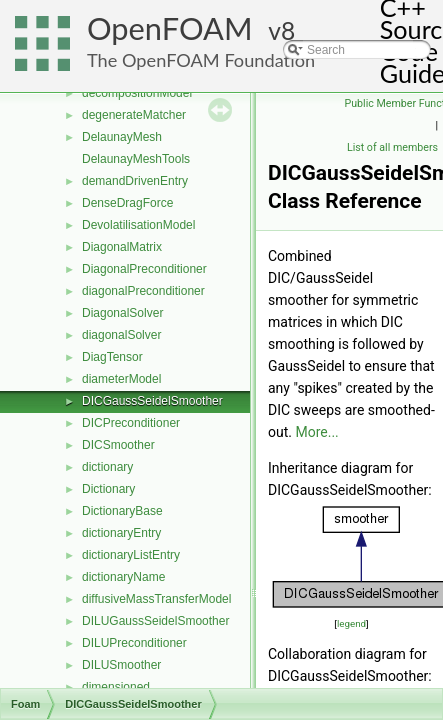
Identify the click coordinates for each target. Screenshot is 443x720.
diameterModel (121, 379)
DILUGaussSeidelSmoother (155, 621)
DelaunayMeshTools (136, 159)
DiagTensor (112, 357)
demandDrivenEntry (135, 181)
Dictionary (108, 489)
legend (351, 623)
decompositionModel (137, 93)
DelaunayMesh (122, 137)
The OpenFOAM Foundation (201, 60)
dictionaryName (123, 577)
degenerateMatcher (134, 115)
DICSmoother (118, 445)
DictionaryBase (122, 511)
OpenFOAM (170, 28)
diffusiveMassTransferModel (156, 599)
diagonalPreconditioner (143, 291)
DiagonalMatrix (122, 247)
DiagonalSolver (122, 313)
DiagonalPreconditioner (144, 269)
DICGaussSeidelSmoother (152, 401)
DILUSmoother (121, 665)
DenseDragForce (127, 203)
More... (316, 432)
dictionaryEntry (121, 533)
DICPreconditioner (131, 423)
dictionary (107, 467)
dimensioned (116, 687)
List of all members (392, 147)
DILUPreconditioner (134, 643)
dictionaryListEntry (131, 555)
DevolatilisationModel (138, 225)
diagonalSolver (121, 335)
